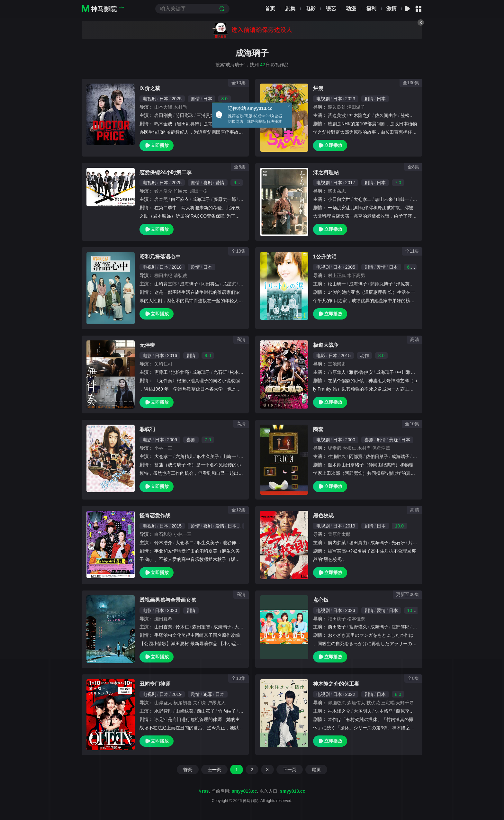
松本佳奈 (356, 619)
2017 (350, 183)
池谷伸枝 (231, 543)
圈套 (318, 429)
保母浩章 (381, 448)
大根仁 (349, 448)
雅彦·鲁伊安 (361, 372)
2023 (350, 99)
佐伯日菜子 (377, 456)
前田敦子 (337, 627)
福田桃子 (337, 619)
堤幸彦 (335, 448)
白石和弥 (163, 534)
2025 (177, 99)
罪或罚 (147, 429)
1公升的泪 (325, 257)
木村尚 (180, 107)
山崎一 (403, 199)
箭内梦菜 (337, 543)
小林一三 (163, 448)
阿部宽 (356, 456)
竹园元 (180, 191)
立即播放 (157, 145)
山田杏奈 (163, 627)
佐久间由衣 (386, 115)
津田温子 (358, 107)
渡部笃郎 (401, 627)
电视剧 (149, 99)
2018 (177, 267)
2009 (172, 440)
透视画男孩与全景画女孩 (168, 600)
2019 (350, 526)
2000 (350, 440)
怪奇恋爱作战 (155, 515)
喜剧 (208, 183)
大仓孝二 (363, 199)
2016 (172, 356)
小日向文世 (339, 199)
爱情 (220, 183)
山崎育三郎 (166, 284)
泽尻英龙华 (407, 284)
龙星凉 (229, 284)
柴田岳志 (337, 191)
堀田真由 (358, 543)
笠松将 (407, 115)
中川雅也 (406, 372)
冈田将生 (210, 284)
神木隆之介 (360, 115)
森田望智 (201, 627)
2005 (350, 267)
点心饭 (321, 600)
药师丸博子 (382, 284)
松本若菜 (239, 372)
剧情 (195, 99)
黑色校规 (323, 515)
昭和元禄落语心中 (160, 257)
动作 (364, 356)
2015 (346, 356)
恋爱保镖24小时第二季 (166, 172)
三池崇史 (337, 364)
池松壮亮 (180, 372)
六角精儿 (184, 456)
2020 (172, 610)
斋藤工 (161, 372)
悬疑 (393, 440)
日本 (164, 99)
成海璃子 (201, 199)
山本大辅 (163, 107)
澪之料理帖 (326, 172)
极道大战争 (326, 345)
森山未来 (384, 199)
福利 (371, 9)
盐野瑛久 (358, 627)
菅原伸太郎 (339, 534)
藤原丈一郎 (225, 199)
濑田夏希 (163, 619)
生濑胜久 (337, 456)
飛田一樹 (199, 191)
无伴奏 (147, 345)
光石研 (220, 372)
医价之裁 (150, 88)
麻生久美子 (208, 456)
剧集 (290, 9)
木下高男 (356, 275)
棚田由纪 (163, 275)
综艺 (331, 9)
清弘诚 (180, 275)
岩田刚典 (163, 115)
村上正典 (337, 275)
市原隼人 (337, 372)
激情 (392, 9)
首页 (270, 9)
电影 (310, 9)
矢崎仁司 (163, 364)
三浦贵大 (206, 115)
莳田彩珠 (184, 115)
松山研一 (337, 284)
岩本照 (161, 199)
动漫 (351, 9)
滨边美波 (337, 115)
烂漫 (318, 88)
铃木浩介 (163, 191)
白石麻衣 (180, 199)
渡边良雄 (337, 107)
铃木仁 (182, 627)
